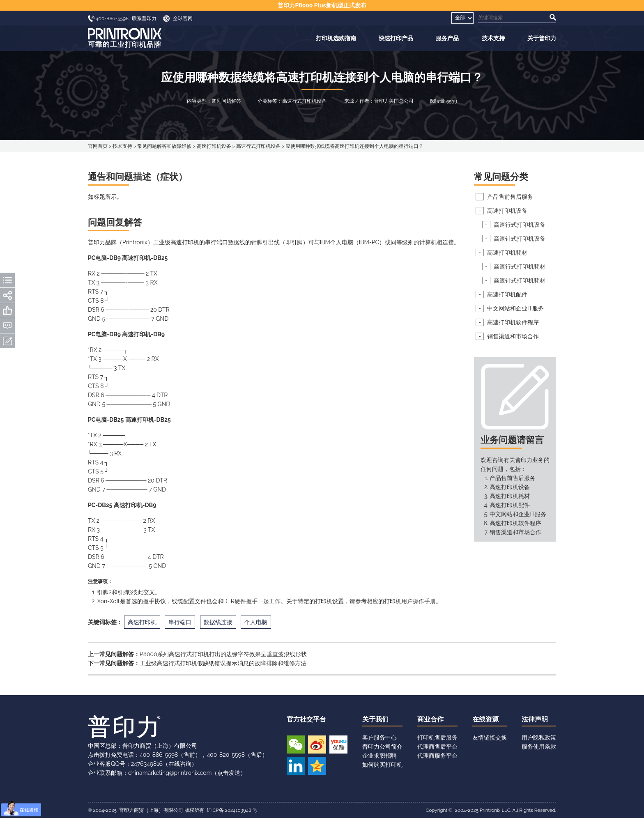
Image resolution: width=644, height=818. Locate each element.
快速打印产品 (396, 38)
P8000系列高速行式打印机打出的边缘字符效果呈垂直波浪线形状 (223, 654)
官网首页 (98, 146)
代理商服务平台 (437, 756)
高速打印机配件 (507, 294)
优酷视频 (338, 744)
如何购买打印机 (382, 765)
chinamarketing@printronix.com (170, 773)
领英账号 (296, 766)
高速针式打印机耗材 (520, 280)
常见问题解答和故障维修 (164, 146)
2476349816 (147, 764)
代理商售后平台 (437, 747)
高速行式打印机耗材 (520, 267)
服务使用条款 (539, 747)
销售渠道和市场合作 (513, 336)
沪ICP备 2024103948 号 (232, 810)
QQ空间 (317, 766)
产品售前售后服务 (510, 197)
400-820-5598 (226, 755)
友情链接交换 (490, 738)
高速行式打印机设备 (258, 146)
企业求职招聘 (379, 756)
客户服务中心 (379, 738)
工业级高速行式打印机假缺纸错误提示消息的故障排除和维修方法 (223, 663)
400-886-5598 (159, 755)
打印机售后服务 (437, 738)
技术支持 (493, 38)
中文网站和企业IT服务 (515, 308)
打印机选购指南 (336, 38)
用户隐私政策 (539, 738)
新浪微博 (317, 744)
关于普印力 (542, 38)
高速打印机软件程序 (513, 322)
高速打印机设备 (214, 146)
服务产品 (447, 38)
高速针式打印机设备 (520, 239)
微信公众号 (296, 744)
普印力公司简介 (382, 747)
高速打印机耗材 (507, 253)
